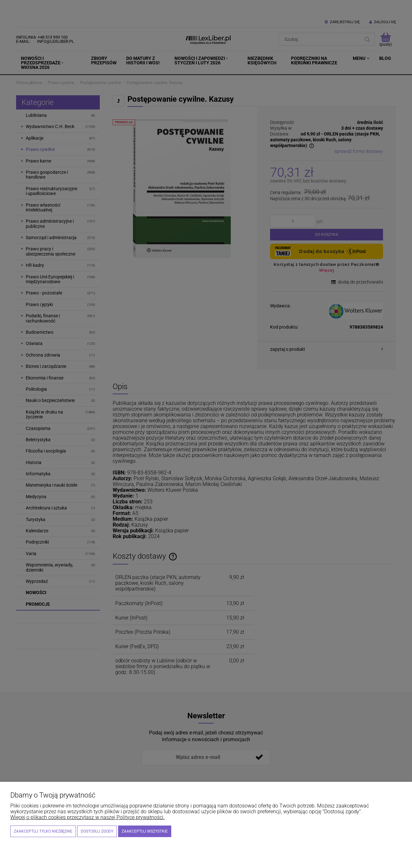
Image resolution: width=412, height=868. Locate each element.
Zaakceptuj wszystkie (145, 831)
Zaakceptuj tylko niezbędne (43, 831)
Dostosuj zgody (97, 831)
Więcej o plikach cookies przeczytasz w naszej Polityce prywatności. (88, 817)
